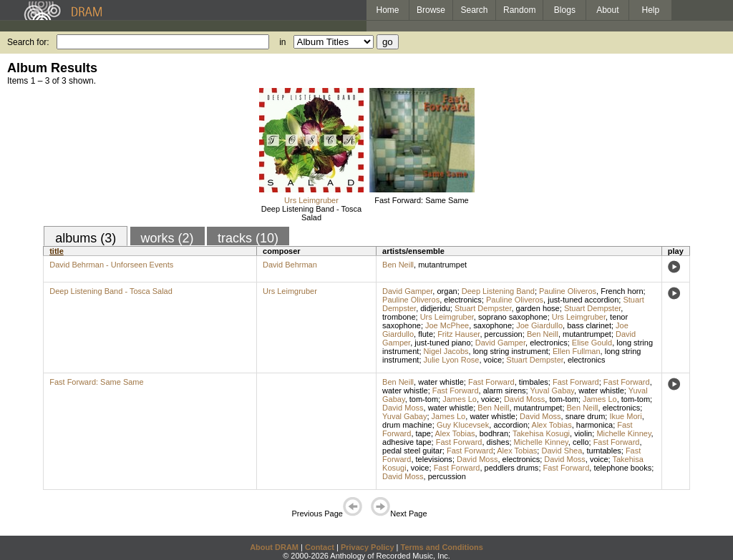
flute (426, 334)
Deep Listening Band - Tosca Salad (311, 213)
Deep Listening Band (498, 291)
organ (447, 291)
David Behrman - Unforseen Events (111, 265)
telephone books (622, 468)
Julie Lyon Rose (452, 360)
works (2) (168, 238)
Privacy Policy (368, 547)
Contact (320, 547)
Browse (431, 10)
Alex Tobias (552, 425)
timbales (534, 382)
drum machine (407, 425)
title (57, 251)
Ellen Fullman (577, 351)
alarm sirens (505, 390)
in (282, 42)
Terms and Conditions (442, 547)
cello (581, 442)
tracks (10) (248, 238)
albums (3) (86, 238)
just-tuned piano (442, 343)
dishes (498, 442)
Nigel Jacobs (446, 351)
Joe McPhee (447, 325)
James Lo (460, 399)
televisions (434, 459)
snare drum (586, 416)
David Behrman (290, 265)
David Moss (524, 399)
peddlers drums (512, 468)
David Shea (562, 451)
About (607, 10)
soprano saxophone (513, 317)
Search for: (28, 42)
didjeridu (435, 308)
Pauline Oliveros (568, 291)
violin (583, 433)
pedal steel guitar (412, 451)
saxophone (492, 325)
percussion (504, 334)
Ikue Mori (625, 416)
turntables (603, 451)
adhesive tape (407, 442)
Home (387, 10)
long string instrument (511, 351)
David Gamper (407, 291)
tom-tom (424, 399)
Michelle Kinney (623, 433)
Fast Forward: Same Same (421, 200)
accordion (510, 425)
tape (423, 433)
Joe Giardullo (539, 325)
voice (493, 360)
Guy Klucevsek (463, 425)
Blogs (565, 10)
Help (651, 10)
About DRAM (274, 547)
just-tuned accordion (583, 300)
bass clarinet (589, 325)
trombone (399, 317)
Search (475, 10)
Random (519, 10)
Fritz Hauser (458, 334)
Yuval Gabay (553, 390)
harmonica (594, 425)
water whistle (441, 382)
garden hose (538, 308)
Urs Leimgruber (311, 200)
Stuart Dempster (483, 308)
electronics (463, 300)
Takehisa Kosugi (541, 433)
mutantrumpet (442, 265)
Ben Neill (398, 265)
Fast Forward (491, 382)
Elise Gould (592, 343)
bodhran (494, 433)
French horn (622, 291)
